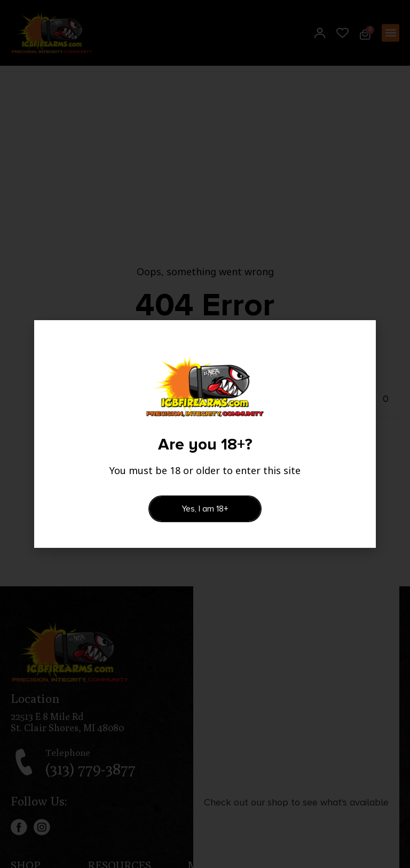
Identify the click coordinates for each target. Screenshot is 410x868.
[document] (205, 434)
